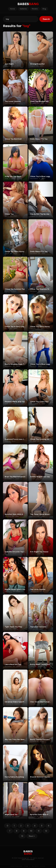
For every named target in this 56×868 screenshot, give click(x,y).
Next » (32, 836)
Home (12, 9)
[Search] (21, 19)
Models (35, 9)
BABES (28, 4)
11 (39, 831)
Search (46, 19)
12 (46, 831)
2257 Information (28, 859)
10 (31, 831)
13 (22, 836)
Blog (44, 9)
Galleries (23, 9)
